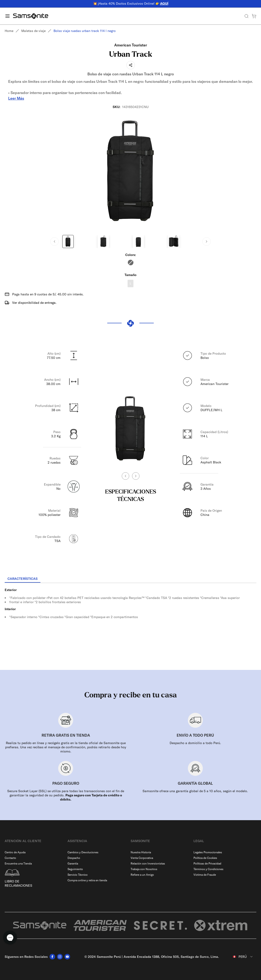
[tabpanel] (130, 625)
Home (9, 31)
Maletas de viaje (33, 31)
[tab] (23, 579)
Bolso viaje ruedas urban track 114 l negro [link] (85, 31)
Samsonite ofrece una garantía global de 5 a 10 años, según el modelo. (195, 791)
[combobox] (240, 957)
